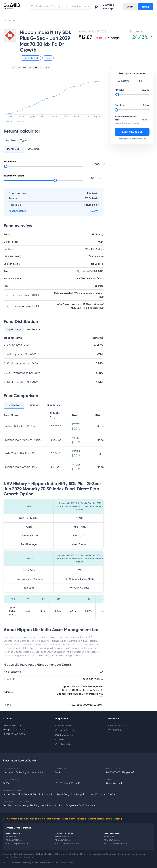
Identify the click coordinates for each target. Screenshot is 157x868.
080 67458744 (15, 840)
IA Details (60, 739)
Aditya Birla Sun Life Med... (22, 426)
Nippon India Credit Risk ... (22, 467)
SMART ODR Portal (118, 725)
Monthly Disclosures (65, 735)
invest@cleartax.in (12, 725)
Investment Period (14, 176)
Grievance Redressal (65, 730)
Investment (10, 162)
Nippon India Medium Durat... (23, 440)
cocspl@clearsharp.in (70, 843)
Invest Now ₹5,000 (132, 132)
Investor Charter (63, 725)
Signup (146, 7)
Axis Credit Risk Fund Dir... (21, 453)
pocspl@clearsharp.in (21, 843)
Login (130, 7)
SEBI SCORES (115, 730)
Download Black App (108, 7)
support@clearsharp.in (120, 843)
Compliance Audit (64, 744)
